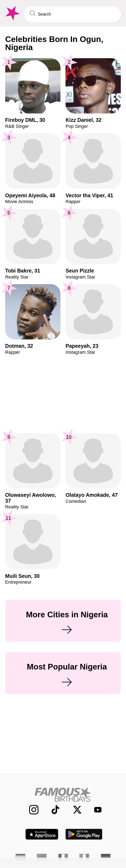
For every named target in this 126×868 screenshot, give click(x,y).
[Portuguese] (42, 857)
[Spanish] (20, 857)
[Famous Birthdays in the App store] (42, 834)
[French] (63, 857)
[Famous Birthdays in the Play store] (84, 834)
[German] (106, 857)
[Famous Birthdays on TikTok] (52, 810)
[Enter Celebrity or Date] (72, 14)
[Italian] (84, 857)
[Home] (63, 794)
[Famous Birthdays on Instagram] (31, 810)
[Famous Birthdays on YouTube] (96, 810)
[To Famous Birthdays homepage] (12, 13)
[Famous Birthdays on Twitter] (74, 810)
